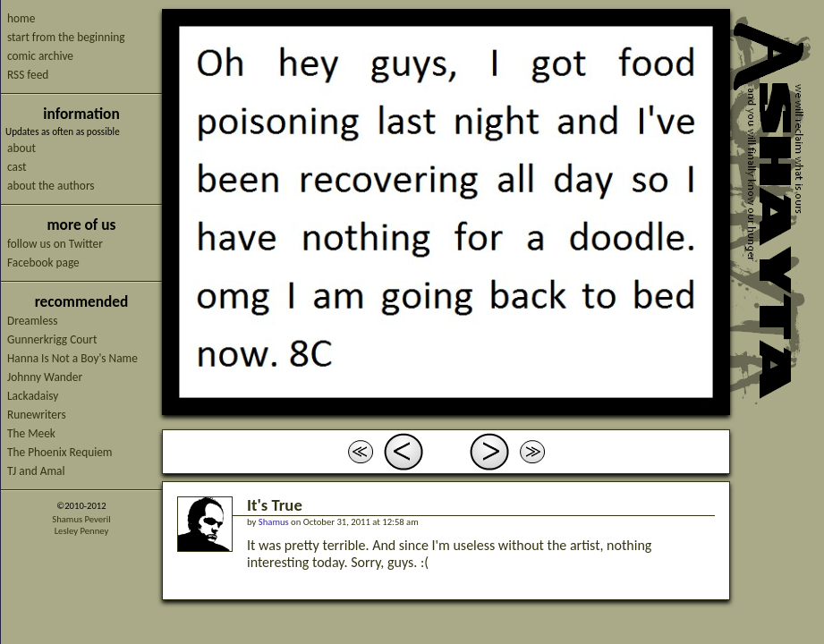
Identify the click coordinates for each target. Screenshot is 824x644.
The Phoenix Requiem (60, 452)
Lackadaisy (33, 396)
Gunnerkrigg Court (52, 339)
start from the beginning (66, 37)
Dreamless (32, 321)
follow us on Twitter (55, 244)
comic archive (40, 56)
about (21, 148)
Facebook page (43, 263)
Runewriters (37, 415)
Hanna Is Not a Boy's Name (72, 358)
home (21, 18)
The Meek (31, 433)
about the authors (51, 186)
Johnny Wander (45, 377)
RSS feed (28, 75)
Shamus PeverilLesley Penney (81, 525)
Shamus (274, 522)
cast (17, 167)
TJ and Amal (36, 471)
